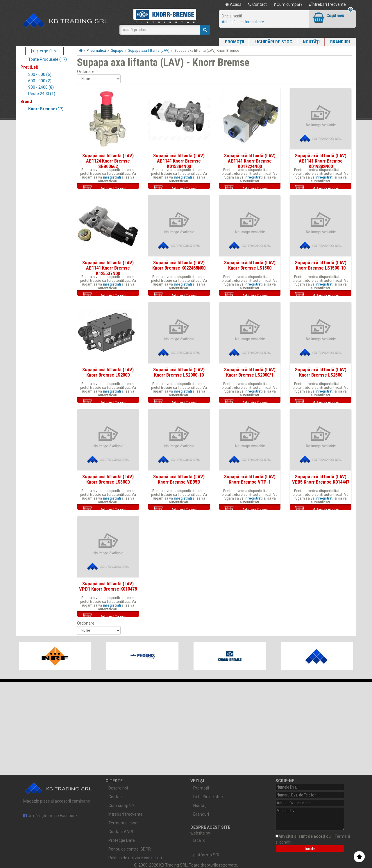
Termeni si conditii (125, 823)
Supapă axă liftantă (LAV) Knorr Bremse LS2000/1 (250, 372)
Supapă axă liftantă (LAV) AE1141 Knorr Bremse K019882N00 (321, 161)
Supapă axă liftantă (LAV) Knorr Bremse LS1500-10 (321, 265)
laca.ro (199, 840)
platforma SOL (207, 855)
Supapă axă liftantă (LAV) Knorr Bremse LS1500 (250, 265)
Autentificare (232, 22)
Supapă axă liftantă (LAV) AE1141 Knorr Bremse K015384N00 (179, 161)
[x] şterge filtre (44, 51)
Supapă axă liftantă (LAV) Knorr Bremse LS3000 (108, 479)
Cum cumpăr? (288, 4)
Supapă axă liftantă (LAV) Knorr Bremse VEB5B (179, 479)
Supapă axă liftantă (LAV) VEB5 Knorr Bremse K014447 (321, 479)
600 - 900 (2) (40, 81)
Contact (257, 4)
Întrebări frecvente (328, 4)
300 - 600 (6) (40, 74)
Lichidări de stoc (273, 42)
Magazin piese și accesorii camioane (59, 792)
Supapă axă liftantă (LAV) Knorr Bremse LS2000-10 (179, 372)
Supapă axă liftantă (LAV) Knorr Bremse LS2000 (108, 372)
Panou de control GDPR (130, 849)
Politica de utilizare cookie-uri (135, 858)
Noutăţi (311, 42)
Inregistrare (255, 22)
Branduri (340, 42)
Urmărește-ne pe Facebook (50, 816)
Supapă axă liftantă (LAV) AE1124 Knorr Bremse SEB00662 (108, 161)
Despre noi (118, 788)
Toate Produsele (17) (48, 59)
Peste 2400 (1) (42, 94)
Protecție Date (122, 840)
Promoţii (235, 42)
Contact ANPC (121, 832)
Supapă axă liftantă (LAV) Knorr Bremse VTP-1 (250, 479)
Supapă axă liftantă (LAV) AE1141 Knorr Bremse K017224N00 (250, 161)
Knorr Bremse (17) (46, 109)
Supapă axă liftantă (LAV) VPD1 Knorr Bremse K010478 (108, 586)
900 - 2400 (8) (41, 87)
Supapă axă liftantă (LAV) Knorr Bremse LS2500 (321, 372)
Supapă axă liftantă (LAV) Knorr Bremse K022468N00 (179, 265)
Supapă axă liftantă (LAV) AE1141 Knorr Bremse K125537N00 (108, 268)
